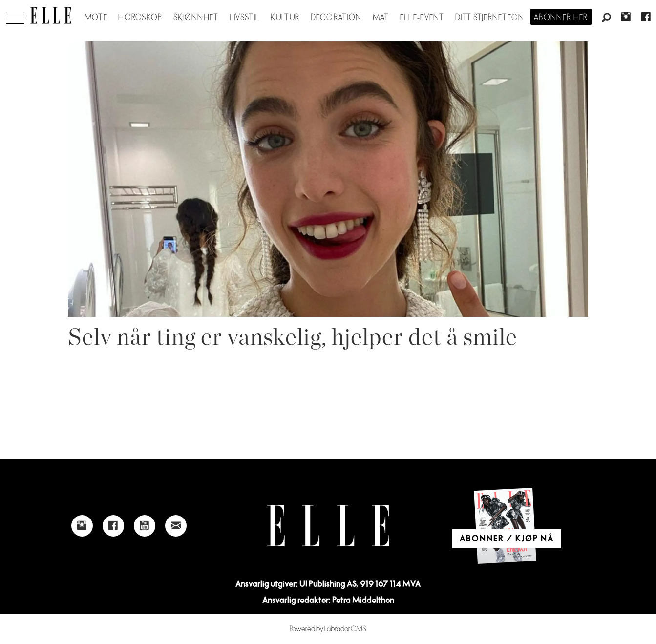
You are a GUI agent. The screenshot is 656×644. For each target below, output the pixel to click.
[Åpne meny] (15, 15)
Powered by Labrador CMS (328, 629)
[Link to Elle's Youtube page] (145, 526)
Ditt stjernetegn (490, 18)
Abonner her (561, 18)
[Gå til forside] (51, 16)
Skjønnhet (196, 18)
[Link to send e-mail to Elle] (176, 526)
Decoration (336, 18)
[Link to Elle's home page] (328, 526)
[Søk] (606, 18)
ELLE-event (422, 18)
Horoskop (140, 18)
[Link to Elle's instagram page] (82, 526)
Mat (381, 18)
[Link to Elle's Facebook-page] (113, 526)
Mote (96, 18)
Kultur (285, 18)
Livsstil (245, 18)
